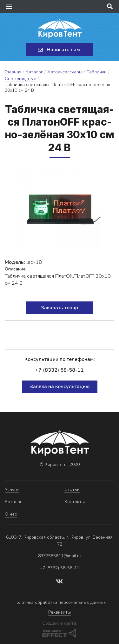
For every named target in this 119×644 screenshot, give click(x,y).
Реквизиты (60, 612)
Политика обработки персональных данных (60, 602)
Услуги (12, 489)
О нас (11, 514)
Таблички (97, 72)
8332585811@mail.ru (60, 556)
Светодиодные (20, 79)
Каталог (34, 72)
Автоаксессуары (65, 72)
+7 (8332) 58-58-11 (60, 370)
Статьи (72, 489)
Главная (13, 72)
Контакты (75, 502)
